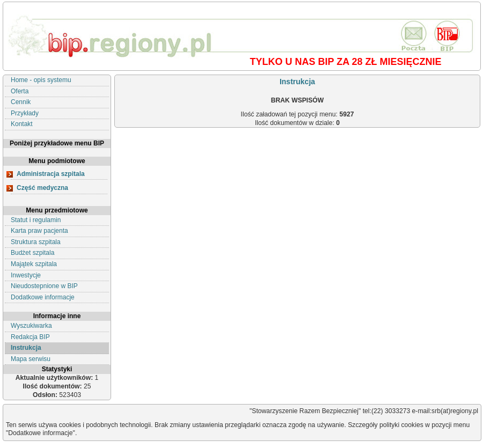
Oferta (20, 91)
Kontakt (22, 124)
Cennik (21, 102)
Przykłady (25, 113)
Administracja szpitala (51, 174)
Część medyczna (42, 188)
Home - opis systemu (41, 80)
